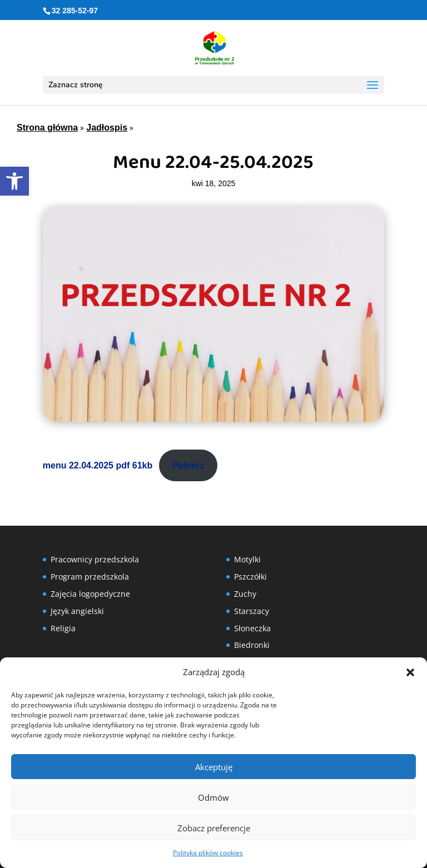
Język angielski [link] (77, 611)
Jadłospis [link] (107, 128)
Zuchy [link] (245, 594)
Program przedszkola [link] (90, 577)
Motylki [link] (247, 559)
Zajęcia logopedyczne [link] (90, 594)
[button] (410, 672)
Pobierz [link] (188, 465)
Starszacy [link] (252, 611)
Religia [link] (63, 628)
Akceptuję (214, 767)
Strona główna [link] (47, 128)
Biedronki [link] (252, 645)
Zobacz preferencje (214, 828)
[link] (14, 181)
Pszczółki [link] (250, 577)
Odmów (213, 797)
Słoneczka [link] (252, 628)
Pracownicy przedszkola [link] (95, 559)
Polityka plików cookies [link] (208, 853)
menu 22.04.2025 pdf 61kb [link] (98, 465)
